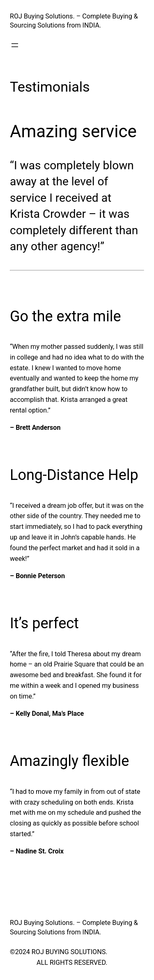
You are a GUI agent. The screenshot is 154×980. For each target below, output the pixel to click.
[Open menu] (15, 45)
